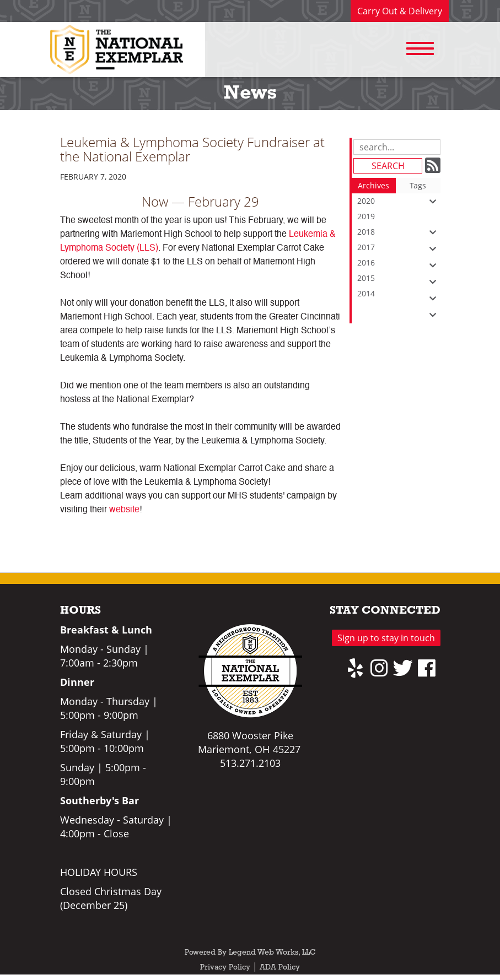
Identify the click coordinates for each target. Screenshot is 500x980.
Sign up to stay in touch (386, 638)
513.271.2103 (250, 763)
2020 (399, 201)
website (124, 510)
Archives (373, 185)
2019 (399, 218)
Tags (418, 185)
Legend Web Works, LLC (272, 953)
